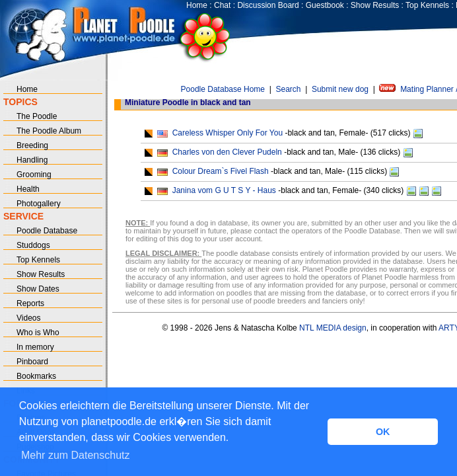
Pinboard (32, 362)
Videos (28, 318)
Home (197, 5)
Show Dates (38, 289)
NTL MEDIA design (332, 328)
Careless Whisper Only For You (228, 133)
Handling (32, 160)
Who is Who (38, 333)
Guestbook (325, 5)
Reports (30, 303)
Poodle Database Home (223, 89)
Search (288, 89)
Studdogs (33, 245)
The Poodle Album (49, 131)
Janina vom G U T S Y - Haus (224, 190)
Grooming (34, 175)
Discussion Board (268, 5)
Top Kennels (427, 5)
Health (28, 189)
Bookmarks (36, 376)
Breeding (32, 145)
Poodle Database (47, 231)
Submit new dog (340, 89)
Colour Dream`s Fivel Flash (221, 171)
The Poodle (37, 116)
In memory (35, 347)
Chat (222, 5)
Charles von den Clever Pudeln (227, 152)
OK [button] (383, 432)
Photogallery (39, 204)
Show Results (375, 5)
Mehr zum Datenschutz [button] (76, 455)
